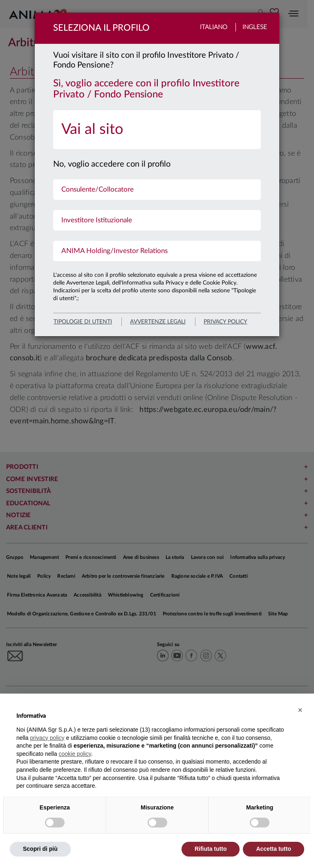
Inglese (255, 27)
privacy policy (225, 322)
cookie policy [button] (75, 754)
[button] (300, 710)
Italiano (214, 27)
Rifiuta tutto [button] (211, 849)
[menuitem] (157, 130)
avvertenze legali (158, 322)
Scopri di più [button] (40, 849)
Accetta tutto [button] (274, 849)
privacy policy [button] (47, 738)
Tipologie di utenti (83, 322)
